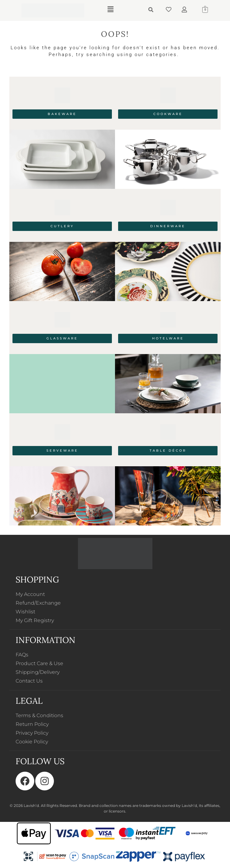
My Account (30, 594)
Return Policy (32, 724)
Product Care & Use (39, 663)
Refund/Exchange (38, 603)
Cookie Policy (32, 742)
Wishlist (25, 612)
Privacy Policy (32, 733)
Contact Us (29, 681)
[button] (110, 9)
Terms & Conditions (39, 715)
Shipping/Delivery (38, 672)
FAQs (22, 655)
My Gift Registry (35, 620)
